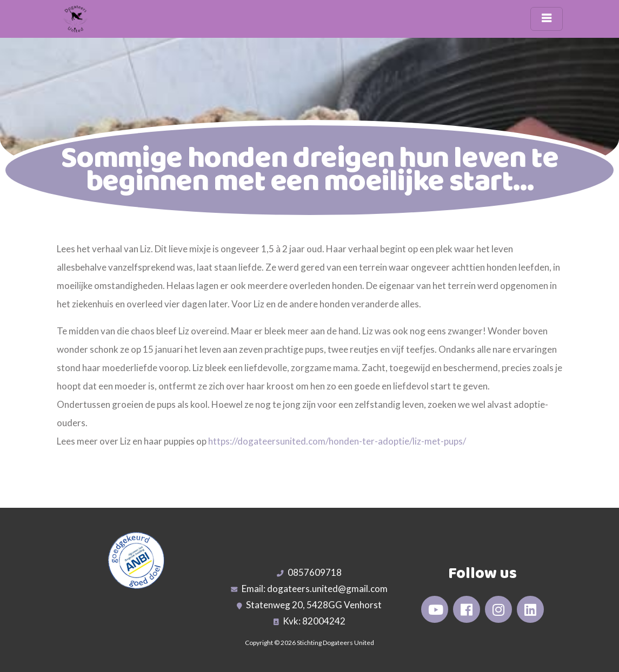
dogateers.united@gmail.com (327, 589)
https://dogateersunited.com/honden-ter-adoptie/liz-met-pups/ (337, 441)
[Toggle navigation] (547, 19)
